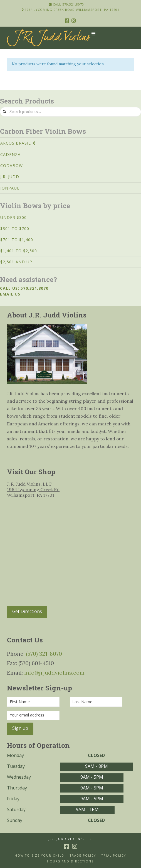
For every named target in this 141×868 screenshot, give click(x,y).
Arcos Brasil (16, 143)
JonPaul (10, 188)
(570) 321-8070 (44, 654)
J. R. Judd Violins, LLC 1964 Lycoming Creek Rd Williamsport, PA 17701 (33, 489)
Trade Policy (83, 856)
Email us (10, 294)
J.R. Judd (10, 177)
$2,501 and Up (16, 262)
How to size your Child (39, 856)
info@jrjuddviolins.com (54, 673)
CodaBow (12, 166)
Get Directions (27, 611)
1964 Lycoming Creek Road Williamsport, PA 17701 (70, 10)
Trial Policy (114, 856)
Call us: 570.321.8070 (24, 288)
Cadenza (10, 154)
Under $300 (13, 217)
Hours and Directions (70, 861)
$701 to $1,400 (17, 240)
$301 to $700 (15, 229)
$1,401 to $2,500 (19, 251)
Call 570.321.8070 (66, 4)
